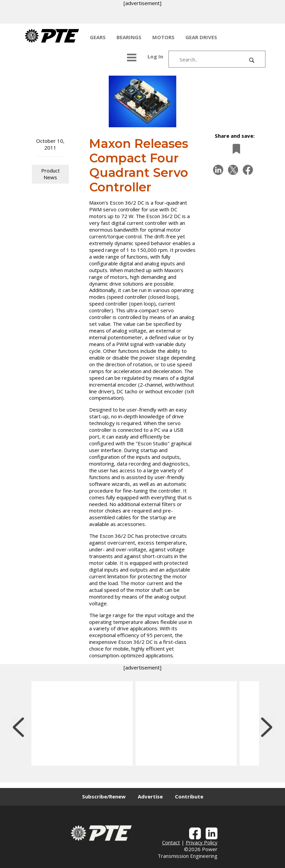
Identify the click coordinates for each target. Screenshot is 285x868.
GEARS (98, 37)
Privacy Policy (202, 842)
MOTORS (163, 37)
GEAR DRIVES (201, 37)
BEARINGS (129, 37)
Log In (155, 56)
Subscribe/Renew (104, 796)
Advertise (150, 796)
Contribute (189, 796)
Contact (171, 842)
